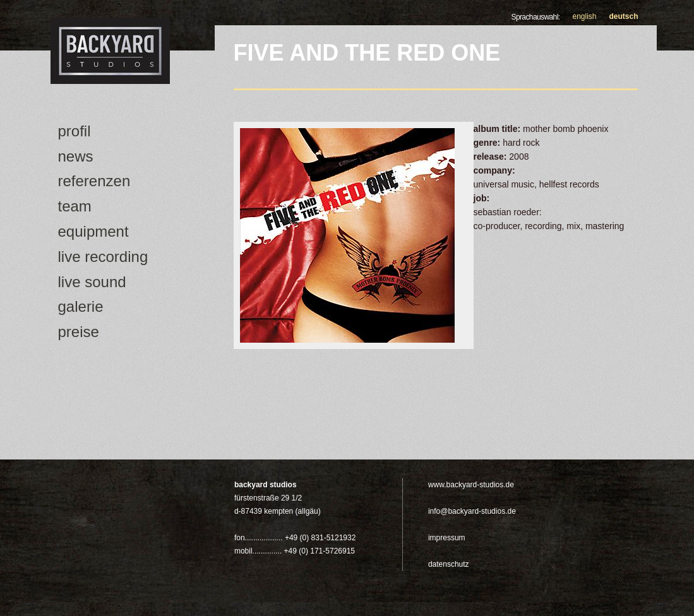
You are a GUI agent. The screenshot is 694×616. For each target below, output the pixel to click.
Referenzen (94, 181)
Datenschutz (449, 564)
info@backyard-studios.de (472, 511)
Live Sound (92, 282)
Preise (79, 332)
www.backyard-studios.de (471, 485)
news (76, 156)
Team (75, 206)
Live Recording (103, 257)
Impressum (447, 538)
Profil (75, 131)
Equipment (93, 231)
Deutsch (624, 16)
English (584, 16)
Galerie (81, 306)
